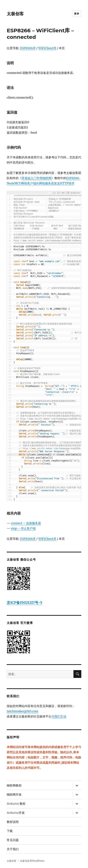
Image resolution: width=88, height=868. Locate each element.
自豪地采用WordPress (32, 861)
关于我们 (13, 849)
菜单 (77, 14)
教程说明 (13, 822)
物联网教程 (14, 785)
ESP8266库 (28, 48)
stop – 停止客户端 (23, 528)
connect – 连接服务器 (26, 523)
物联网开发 (14, 795)
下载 (10, 831)
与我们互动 (59, 716)
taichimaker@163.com (22, 711)
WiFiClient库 (47, 48)
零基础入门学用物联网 (36, 178)
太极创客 (15, 14)
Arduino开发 (16, 813)
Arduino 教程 (16, 804)
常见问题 (13, 840)
